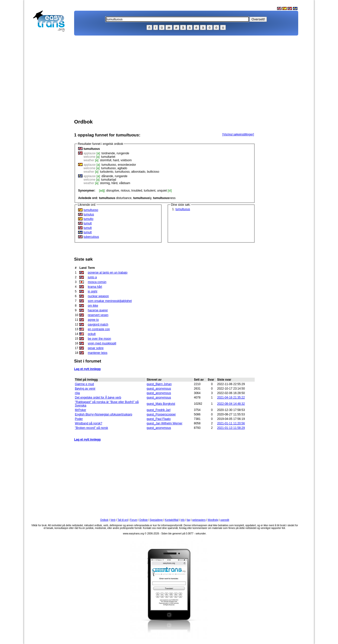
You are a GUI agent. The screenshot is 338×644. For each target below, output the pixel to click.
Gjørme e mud (84, 384)
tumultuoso (109, 165)
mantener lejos (98, 353)
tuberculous (91, 237)
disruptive (113, 191)
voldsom (126, 160)
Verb (113, 520)
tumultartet (108, 157)
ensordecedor (127, 165)
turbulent (150, 191)
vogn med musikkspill (102, 343)
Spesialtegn (156, 520)
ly (142, 198)
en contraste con (99, 329)
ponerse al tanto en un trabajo (108, 273)
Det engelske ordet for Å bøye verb (98, 398)
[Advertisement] (51, 113)
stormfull (106, 160)
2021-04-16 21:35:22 (231, 398)
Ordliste (144, 520)
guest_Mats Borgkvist (161, 404)
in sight (93, 291)
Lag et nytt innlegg (87, 369)
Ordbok (104, 520)
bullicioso (153, 172)
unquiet (162, 191)
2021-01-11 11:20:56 (231, 423)
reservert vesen (98, 315)
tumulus (89, 214)
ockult (92, 334)
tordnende (108, 153)
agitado (122, 168)
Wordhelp (213, 520)
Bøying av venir (85, 389)
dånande (107, 176)
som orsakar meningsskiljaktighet (110, 301)
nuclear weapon (98, 296)
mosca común (97, 282)
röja (77, 393)
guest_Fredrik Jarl (158, 410)
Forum (134, 520)
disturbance (115, 198)
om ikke (93, 306)
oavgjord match (98, 324)
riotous (125, 191)
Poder (79, 419)
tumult (88, 223)
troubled (137, 191)
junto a (92, 277)
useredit (225, 520)
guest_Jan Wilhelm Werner (164, 423)
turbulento (107, 172)
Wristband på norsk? (89, 423)
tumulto (88, 219)
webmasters (199, 520)
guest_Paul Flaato (159, 419)
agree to (93, 320)
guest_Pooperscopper (161, 414)
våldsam (125, 183)
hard (116, 160)
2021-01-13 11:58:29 (231, 428)
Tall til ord (123, 520)
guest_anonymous (159, 389)
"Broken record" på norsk (91, 428)
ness (164, 198)
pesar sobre (96, 348)
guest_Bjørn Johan (159, 384)
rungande (121, 176)
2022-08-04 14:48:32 (231, 404)
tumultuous (183, 209)
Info (183, 520)
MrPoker (80, 410)
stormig (105, 183)
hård (114, 183)
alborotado (138, 172)
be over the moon (99, 339)
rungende (123, 153)
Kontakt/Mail (172, 520)
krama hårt (95, 287)
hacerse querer (98, 310)
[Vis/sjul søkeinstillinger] (238, 134)
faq (189, 520)
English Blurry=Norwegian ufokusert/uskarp (103, 414)
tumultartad (109, 180)
